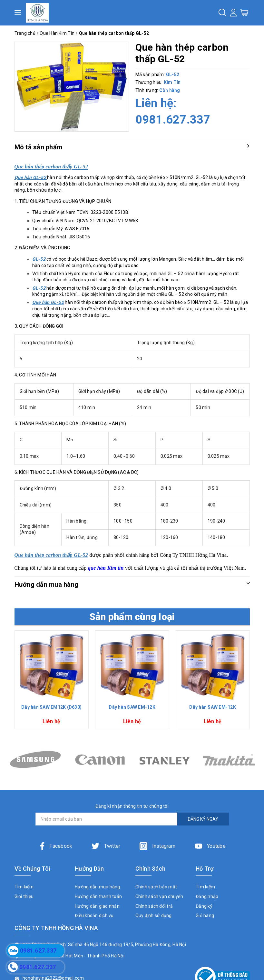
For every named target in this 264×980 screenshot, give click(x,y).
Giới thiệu (24, 896)
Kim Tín (172, 82)
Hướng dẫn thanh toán (98, 896)
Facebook (55, 846)
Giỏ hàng (205, 915)
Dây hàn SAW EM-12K (132, 707)
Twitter (106, 846)
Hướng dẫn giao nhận (97, 906)
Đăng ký (204, 906)
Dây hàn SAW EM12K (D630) (51, 707)
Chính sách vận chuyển (159, 896)
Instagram (157, 846)
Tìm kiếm (24, 887)
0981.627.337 (173, 120)
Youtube (210, 846)
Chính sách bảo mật (156, 887)
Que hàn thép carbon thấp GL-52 (51, 555)
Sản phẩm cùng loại (132, 617)
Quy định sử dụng (154, 915)
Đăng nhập (207, 896)
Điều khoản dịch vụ (94, 915)
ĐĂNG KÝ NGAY (203, 819)
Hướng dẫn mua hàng (98, 887)
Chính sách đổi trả (154, 906)
